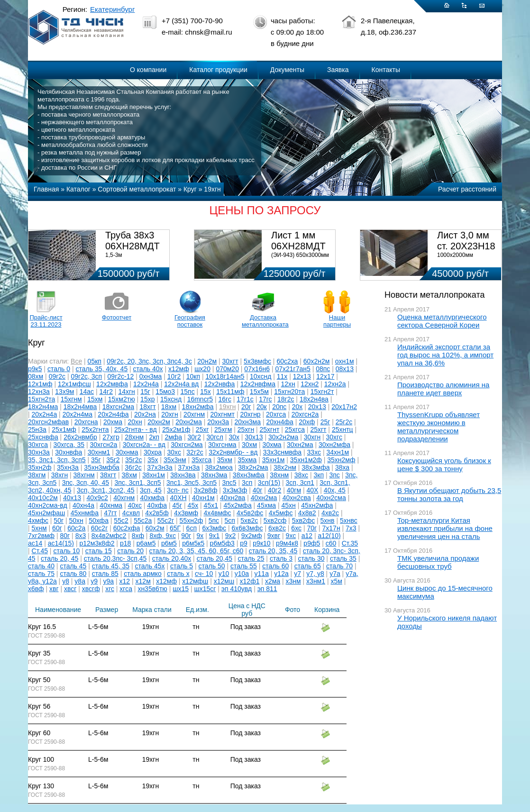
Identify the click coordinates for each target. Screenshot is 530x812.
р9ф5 (312, 543)
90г (186, 536)
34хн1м (338, 452)
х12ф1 (250, 581)
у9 (94, 581)
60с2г (99, 528)
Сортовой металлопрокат (137, 189)
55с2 (121, 520)
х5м (336, 581)
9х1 (215, 536)
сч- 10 (204, 574)
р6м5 (169, 543)
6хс (296, 528)
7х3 (351, 528)
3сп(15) (269, 483)
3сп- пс (178, 490)
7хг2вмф (41, 536)
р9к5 (35, 369)
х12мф (179, 369)
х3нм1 (316, 581)
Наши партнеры (337, 321)
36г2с (133, 467)
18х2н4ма (43, 407)
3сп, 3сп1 (300, 483)
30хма (272, 445)
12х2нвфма (258, 384)
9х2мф (252, 536)
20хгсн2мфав (48, 422)
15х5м (259, 392)
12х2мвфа (112, 384)
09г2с (57, 376)
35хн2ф (40, 467)
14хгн (126, 392)
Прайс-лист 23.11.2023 (46, 321)
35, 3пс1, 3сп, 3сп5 (57, 460)
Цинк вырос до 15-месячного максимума (445, 592)
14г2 (106, 392)
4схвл (131, 513)
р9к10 (261, 543)
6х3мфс (214, 528)
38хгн (59, 475)
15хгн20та (289, 392)
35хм (225, 460)
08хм (36, 376)
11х (282, 376)
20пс (279, 407)
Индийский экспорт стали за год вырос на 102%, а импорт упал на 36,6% (445, 355)
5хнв (328, 520)
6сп (192, 528)
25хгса (295, 429)
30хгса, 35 (69, 445)
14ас (87, 392)
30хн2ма (300, 445)
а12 (307, 536)
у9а (109, 581)
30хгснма (222, 445)
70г (312, 528)
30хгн (312, 437)
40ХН (178, 498)
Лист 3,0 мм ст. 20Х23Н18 (466, 241)
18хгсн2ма (118, 407)
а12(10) (329, 536)
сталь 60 (275, 566)
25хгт (318, 429)
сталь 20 (130, 551)
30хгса (38, 445)
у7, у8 (315, 574)
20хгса (276, 414)
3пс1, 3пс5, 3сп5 (192, 483)
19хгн (212, 189)
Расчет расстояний (467, 189)
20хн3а (218, 422)
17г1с (245, 399)
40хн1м (203, 498)
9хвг (274, 536)
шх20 (202, 369)
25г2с (344, 422)
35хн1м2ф (306, 460)
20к (262, 407)
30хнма (127, 452)
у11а (262, 574)
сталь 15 (99, 551)
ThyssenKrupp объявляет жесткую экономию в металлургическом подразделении (439, 427)
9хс (291, 536)
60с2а (76, 528)
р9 (244, 543)
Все (76, 361)
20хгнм (194, 414)
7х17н (331, 528)
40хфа (157, 505)
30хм (249, 445)
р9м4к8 (287, 543)
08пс (323, 369)
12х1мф (40, 384)
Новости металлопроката (434, 295)
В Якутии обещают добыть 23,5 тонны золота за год (449, 494)
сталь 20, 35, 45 (273, 551)
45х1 (211, 505)
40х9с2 (97, 498)
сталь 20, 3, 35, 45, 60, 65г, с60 (196, 551)
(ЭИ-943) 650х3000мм (300, 255)
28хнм (134, 437)
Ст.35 (350, 543)
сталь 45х (150, 566)
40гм (294, 490)
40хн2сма (331, 498)
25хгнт (270, 429)
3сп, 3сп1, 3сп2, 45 (106, 490)
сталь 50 (212, 566)
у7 (297, 574)
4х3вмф (186, 513)
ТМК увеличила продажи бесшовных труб (438, 562)
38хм (129, 475)
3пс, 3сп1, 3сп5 (137, 483)
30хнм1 (99, 452)
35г (96, 460)
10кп (193, 376)
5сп (229, 520)
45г (178, 505)
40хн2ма (264, 498)
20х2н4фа (113, 414)
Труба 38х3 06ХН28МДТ (132, 241)
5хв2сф (275, 520)
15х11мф (230, 392)
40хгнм (124, 498)
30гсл (215, 437)
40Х (313, 490)
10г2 (174, 376)
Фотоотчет (117, 317)
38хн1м (154, 475)
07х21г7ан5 (292, 369)
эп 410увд (237, 589)
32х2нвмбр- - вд (233, 452)
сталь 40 (41, 566)
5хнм (39, 528)
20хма (113, 422)
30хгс (334, 437)
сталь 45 (73, 566)
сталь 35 (343, 558)
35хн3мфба (102, 467)
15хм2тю (122, 399)
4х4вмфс (218, 513)
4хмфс (38, 520)
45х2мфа (237, 505)
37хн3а (189, 467)
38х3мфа (315, 467)
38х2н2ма (253, 467)
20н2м (207, 361)
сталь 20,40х (172, 558)
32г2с (195, 452)
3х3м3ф (235, 490)
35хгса (201, 460)
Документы (287, 70)
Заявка (338, 70)
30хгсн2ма (187, 445)
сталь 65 (308, 566)
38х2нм (285, 467)
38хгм (37, 475)
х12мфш (195, 581)
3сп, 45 (151, 490)
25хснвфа (43, 437)
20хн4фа (279, 422)
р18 (125, 543)
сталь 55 (244, 566)
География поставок (190, 321)
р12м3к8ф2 (97, 543)
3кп (319, 475)
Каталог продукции (218, 70)
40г (258, 490)
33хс (314, 452)
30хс (174, 452)
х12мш (224, 581)
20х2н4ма (78, 414)
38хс (301, 475)
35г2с (133, 460)
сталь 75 (41, 574)
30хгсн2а (104, 445)
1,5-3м (114, 255)
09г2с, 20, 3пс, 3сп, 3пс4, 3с (149, 361)
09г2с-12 (121, 376)
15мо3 (165, 392)
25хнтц (343, 429)
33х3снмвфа (282, 452)
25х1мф (64, 429)
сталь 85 (105, 574)
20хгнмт (223, 414)
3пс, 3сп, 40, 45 (86, 483)
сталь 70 (339, 566)
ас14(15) (61, 543)
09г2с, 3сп (87, 376)
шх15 (181, 589)
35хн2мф (341, 460)
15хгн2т (322, 392)
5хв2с (249, 520)
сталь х (178, 574)
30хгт (230, 361)
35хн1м (274, 460)
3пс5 (229, 483)
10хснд (260, 376)
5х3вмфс (257, 361)
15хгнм (71, 399)
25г (325, 422)
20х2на (145, 414)
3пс (334, 475)
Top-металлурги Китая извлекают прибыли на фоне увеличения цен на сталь (445, 528)
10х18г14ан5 (225, 376)
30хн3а (39, 452)
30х (234, 437)
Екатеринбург (112, 9)
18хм (169, 407)
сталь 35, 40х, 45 (102, 369)
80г (65, 536)
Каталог (78, 189)
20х (297, 407)
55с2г (166, 520)
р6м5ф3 (222, 543)
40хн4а (83, 505)
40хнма (111, 505)
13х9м (64, 392)
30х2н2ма (283, 437)
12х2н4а (146, 384)
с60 (331, 543)
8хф (138, 536)
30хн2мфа (334, 445)
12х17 (325, 376)
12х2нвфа (220, 384)
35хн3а (68, 467)
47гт (110, 513)
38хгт (108, 475)
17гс (265, 399)
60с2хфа (127, 528)
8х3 (81, 536)
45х (193, 505)
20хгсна (86, 422)
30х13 (254, 437)
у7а (335, 574)
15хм (95, 399)
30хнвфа (69, 452)
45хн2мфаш (46, 513)
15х (206, 392)
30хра (153, 452)
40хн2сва (297, 498)
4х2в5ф (157, 513)
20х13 (317, 407)
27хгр (111, 437)
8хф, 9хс (163, 536)
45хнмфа (85, 513)
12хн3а (39, 392)
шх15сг (205, 589)
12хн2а (335, 384)
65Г (175, 528)
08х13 (345, 369)
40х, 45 (335, 490)
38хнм (279, 475)
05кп (95, 361)
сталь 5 (182, 566)
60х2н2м (317, 361)
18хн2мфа (198, 407)
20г (246, 407)
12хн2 (310, 384)
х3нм (293, 581)
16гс (225, 399)
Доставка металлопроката (263, 321)
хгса (126, 589)
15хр (147, 399)
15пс (188, 392)
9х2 (231, 536)
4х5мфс (281, 513)
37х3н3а (160, 467)
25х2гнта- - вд (136, 429)
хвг (54, 589)
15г (145, 392)
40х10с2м (43, 498)
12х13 (302, 376)
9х (200, 536)
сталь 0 (59, 369)
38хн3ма (214, 475)
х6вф (36, 589)
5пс (214, 520)
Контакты (386, 70)
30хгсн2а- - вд (144, 445)
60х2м (155, 528)
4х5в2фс (250, 513)
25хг (202, 429)
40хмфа (153, 498)
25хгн (246, 429)
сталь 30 (311, 558)
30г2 (194, 437)
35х (153, 460)
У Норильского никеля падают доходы (447, 622)
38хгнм (84, 475)
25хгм (223, 429)
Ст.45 (40, 551)
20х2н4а (45, 414)
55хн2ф (192, 520)
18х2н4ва (314, 399)
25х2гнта (95, 429)
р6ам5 (146, 543)
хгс (110, 589)
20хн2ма (189, 422)
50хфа (99, 520)
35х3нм (175, 460)
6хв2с (277, 528)
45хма (266, 505)
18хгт (147, 407)
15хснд (171, 399)
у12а (281, 574)
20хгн (169, 414)
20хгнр (250, 414)
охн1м (345, 361)
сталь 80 (73, 574)
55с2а (143, 520)
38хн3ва (183, 475)
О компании (148, 70)
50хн (76, 520)
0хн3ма (151, 376)
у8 (66, 581)
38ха (342, 467)
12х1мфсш (74, 384)
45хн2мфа (317, 505)
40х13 (72, 498)
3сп (247, 483)
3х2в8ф (206, 490)
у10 (224, 574)
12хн (288, 384)
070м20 (227, 369)
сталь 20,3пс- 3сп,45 (115, 558)
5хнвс (349, 520)
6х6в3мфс (247, 528)
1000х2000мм (455, 255)
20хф (307, 422)
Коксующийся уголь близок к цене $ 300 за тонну (444, 465)
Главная (46, 189)
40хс (135, 505)
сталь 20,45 (215, 558)
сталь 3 (281, 558)
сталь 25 (251, 558)
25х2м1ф (176, 429)
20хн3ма (248, 422)
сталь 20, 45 (59, 558)
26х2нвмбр (80, 437)
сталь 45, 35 (111, 566)
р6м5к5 (193, 543)
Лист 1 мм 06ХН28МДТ (298, 241)
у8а (80, 581)
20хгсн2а (305, 414)
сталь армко (143, 574)
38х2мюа (219, 467)
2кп (154, 437)
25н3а (37, 429)
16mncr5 (200, 399)
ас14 (35, 543)
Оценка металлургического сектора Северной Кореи (442, 321)
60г (57, 528)
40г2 (274, 490)
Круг (190, 189)
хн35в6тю (152, 589)
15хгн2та (41, 399)
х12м (143, 581)
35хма (247, 460)
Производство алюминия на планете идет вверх (443, 389)
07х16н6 (257, 369)
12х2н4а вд (181, 384)
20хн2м (159, 422)
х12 (125, 581)
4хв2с (330, 513)
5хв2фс (304, 520)
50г (59, 520)
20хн (135, 422)
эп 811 (267, 589)
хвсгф (91, 589)
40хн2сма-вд (48, 505)
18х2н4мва (80, 407)
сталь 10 (66, 551)
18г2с (286, 399)
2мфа (173, 437)
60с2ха (287, 361)
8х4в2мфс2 (109, 536)
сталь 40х (148, 369)
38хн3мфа (249, 475)
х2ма (273, 581)
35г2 (113, 460)
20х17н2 (344, 407)
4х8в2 (307, 513)
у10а (242, 574)
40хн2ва (233, 498)
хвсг (70, 589)
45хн (289, 505)
